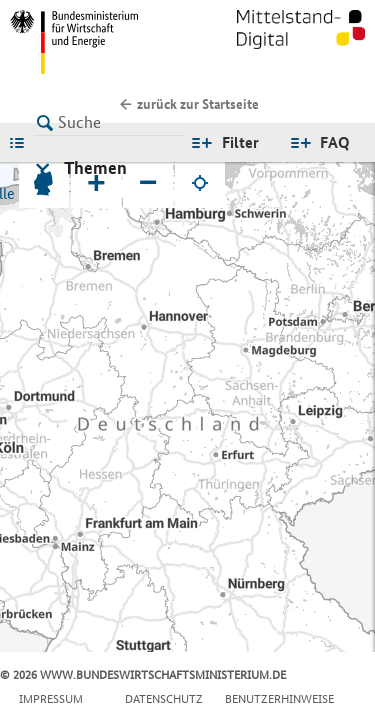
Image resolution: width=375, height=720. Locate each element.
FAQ (335, 142)
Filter (240, 142)
